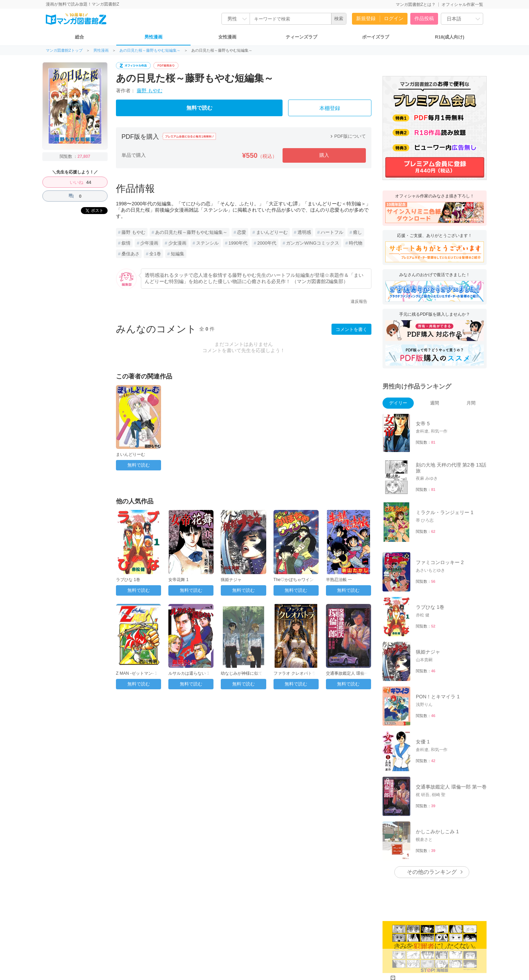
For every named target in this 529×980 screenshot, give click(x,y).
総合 (79, 37)
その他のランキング (432, 872)
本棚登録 (330, 108)
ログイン (394, 18)
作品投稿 (424, 18)
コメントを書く (351, 329)
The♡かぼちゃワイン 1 (296, 580)
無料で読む (199, 108)
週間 (435, 403)
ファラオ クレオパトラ (295, 673)
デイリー (398, 403)
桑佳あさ (131, 254)
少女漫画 (177, 243)
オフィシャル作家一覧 (462, 5)
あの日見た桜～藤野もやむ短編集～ (150, 50)
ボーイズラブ (376, 37)
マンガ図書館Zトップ (64, 50)
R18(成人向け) (450, 37)
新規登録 (366, 18)
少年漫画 (149, 243)
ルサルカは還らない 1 (189, 673)
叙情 (126, 243)
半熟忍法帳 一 (339, 580)
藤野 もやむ (150, 91)
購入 (324, 155)
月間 (471, 403)
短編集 (178, 254)
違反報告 (359, 301)
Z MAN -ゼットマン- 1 (137, 673)
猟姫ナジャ (231, 580)
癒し (358, 232)
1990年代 (238, 243)
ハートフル (332, 232)
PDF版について (347, 136)
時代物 (356, 243)
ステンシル (207, 243)
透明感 (304, 232)
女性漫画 (227, 37)
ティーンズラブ (301, 37)
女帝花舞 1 (178, 580)
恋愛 (242, 232)
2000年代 (267, 243)
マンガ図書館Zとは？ (416, 5)
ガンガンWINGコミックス (312, 243)
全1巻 (155, 254)
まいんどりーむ (272, 232)
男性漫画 (153, 37)
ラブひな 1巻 (128, 580)
